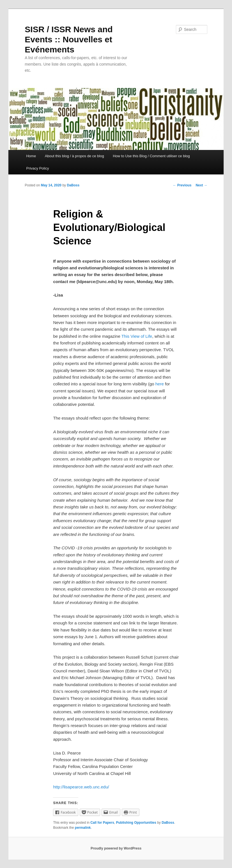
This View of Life (137, 336)
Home (31, 156)
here (160, 384)
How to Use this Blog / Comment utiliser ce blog (151, 156)
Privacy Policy (37, 168)
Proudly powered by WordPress (116, 848)
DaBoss (73, 185)
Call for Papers (102, 823)
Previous (182, 185)
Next (201, 185)
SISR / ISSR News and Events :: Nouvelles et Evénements (69, 39)
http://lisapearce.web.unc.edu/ (81, 787)
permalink (83, 828)
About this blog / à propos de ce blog (74, 156)
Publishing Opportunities (136, 823)
